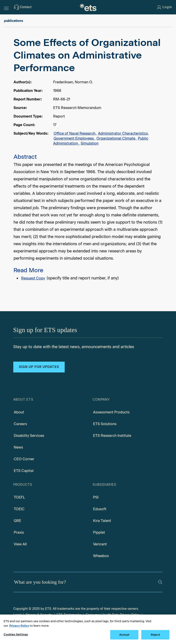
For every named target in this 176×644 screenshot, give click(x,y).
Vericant (100, 544)
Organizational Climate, (117, 138)
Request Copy (33, 278)
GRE (17, 521)
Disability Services (29, 436)
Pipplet (99, 532)
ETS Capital (24, 471)
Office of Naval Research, (75, 133)
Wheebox (101, 556)
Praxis (19, 532)
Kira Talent (102, 521)
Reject (155, 635)
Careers (20, 424)
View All (20, 544)
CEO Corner (24, 459)
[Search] (160, 582)
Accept (124, 635)
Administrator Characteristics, (123, 133)
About (19, 412)
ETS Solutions (105, 424)
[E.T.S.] (88, 7)
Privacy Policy (19, 626)
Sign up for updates (39, 367)
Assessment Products (111, 412)
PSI (96, 497)
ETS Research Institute (112, 436)
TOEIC (19, 509)
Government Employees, (75, 138)
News (18, 447)
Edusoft (100, 509)
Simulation (90, 143)
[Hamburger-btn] (6, 7)
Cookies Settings (16, 634)
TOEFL (19, 497)
